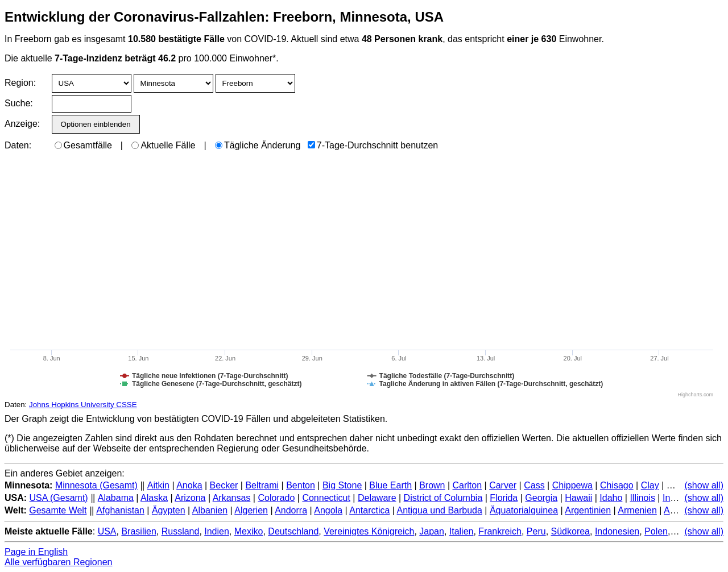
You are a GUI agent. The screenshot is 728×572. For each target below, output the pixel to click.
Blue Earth (390, 485)
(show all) (704, 485)
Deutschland (293, 531)
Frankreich (500, 531)
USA (107, 531)
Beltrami (262, 485)
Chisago (617, 485)
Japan (432, 531)
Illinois (642, 498)
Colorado (276, 498)
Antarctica (369, 510)
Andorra (291, 510)
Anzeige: (21, 124)
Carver (503, 485)
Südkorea (571, 531)
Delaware (377, 498)
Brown (432, 485)
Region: (20, 83)
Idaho (611, 498)
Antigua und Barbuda (440, 510)
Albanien (210, 510)
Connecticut (326, 498)
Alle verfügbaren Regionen (58, 562)
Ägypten (169, 510)
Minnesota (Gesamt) (96, 485)
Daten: (18, 145)
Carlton (468, 485)
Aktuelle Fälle (163, 145)
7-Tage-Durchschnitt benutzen (373, 145)
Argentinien (588, 510)
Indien (217, 531)
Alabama (116, 498)
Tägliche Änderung (258, 145)
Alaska (154, 498)
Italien (462, 531)
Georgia (541, 498)
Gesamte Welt (58, 510)
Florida (504, 498)
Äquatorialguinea (524, 510)
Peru (536, 531)
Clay (650, 485)
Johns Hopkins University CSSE (83, 405)
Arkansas (232, 498)
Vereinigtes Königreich (369, 531)
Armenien (637, 510)
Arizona (190, 498)
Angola (328, 510)
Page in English (36, 552)
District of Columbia (443, 498)
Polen (656, 531)
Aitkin (158, 485)
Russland (181, 531)
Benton (301, 485)
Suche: (19, 103)
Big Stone (342, 485)
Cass (534, 485)
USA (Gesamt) (59, 498)
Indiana (678, 498)
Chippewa (572, 485)
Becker (224, 485)
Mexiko (249, 531)
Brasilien (138, 531)
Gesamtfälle (83, 145)
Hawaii (578, 498)
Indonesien (617, 531)
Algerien (251, 510)
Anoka (189, 485)
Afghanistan (120, 510)
